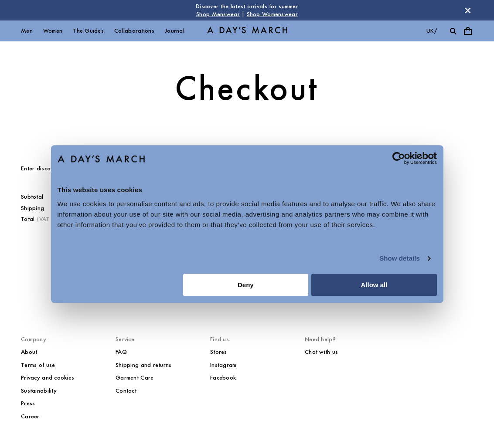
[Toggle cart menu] (468, 31)
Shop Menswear (218, 14)
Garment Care (135, 378)
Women (53, 31)
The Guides (88, 31)
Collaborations (134, 31)
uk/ (432, 31)
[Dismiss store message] (468, 10)
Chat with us (321, 352)
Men (27, 31)
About (29, 352)
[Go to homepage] (247, 31)
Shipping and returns (144, 365)
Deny (246, 285)
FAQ (121, 352)
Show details (400, 258)
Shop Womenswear (272, 14)
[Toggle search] (453, 31)
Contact (126, 391)
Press (28, 403)
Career (30, 416)
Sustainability (39, 391)
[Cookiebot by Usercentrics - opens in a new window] (399, 158)
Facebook (223, 378)
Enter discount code (47, 168)
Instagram (223, 365)
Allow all (374, 285)
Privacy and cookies (48, 378)
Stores (219, 352)
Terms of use (38, 365)
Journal (175, 31)
